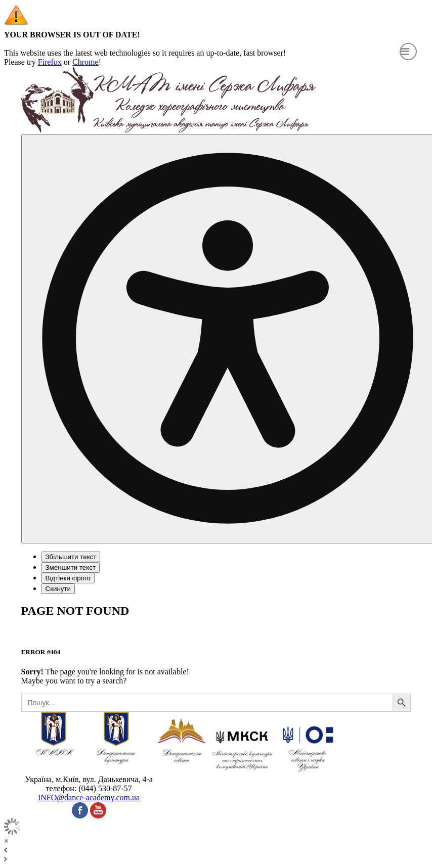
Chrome (85, 62)
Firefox (50, 62)
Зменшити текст (71, 567)
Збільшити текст (71, 557)
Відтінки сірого (68, 578)
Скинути (58, 589)
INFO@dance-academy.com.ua (89, 797)
